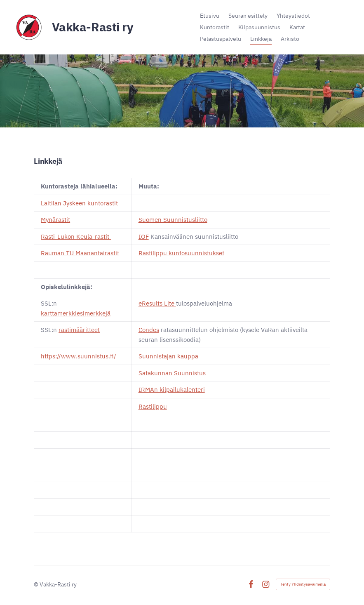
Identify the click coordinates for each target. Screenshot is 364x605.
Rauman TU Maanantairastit (80, 253)
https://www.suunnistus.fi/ (79, 356)
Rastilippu (153, 406)
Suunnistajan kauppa (168, 356)
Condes (149, 330)
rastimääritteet (79, 330)
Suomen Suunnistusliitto (173, 220)
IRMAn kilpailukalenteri (172, 390)
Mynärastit (55, 220)
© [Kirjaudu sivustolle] (37, 584)
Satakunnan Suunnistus (172, 373)
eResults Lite (157, 303)
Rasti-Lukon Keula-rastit (76, 237)
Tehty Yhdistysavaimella (303, 584)
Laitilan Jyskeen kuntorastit (80, 203)
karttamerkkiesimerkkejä (76, 313)
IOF (144, 237)
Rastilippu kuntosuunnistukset (181, 253)
